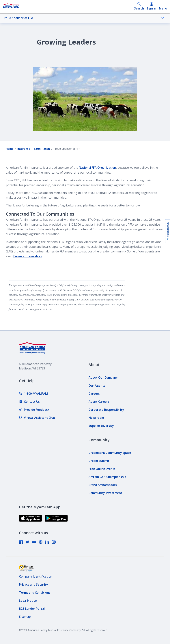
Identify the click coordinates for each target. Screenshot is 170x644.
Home (10, 149)
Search (139, 6)
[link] (33, 394)
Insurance (24, 149)
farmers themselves (28, 256)
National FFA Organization (97, 168)
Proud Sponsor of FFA (83, 18)
